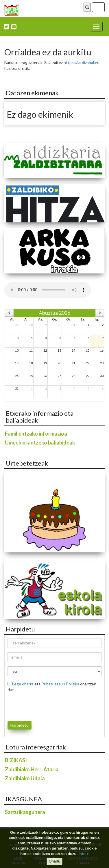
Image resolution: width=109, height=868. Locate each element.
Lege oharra (23, 684)
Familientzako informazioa (36, 434)
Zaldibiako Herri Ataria (32, 769)
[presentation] (41, 706)
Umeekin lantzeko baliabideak (40, 443)
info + (84, 854)
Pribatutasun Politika (60, 684)
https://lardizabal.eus (83, 62)
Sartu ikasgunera (25, 812)
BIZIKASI (16, 760)
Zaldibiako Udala (25, 778)
